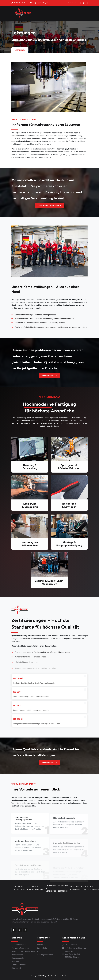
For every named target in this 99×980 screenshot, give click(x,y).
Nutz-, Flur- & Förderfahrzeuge (23, 951)
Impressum (41, 945)
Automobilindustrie (19, 945)
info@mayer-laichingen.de (40, 3)
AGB (39, 951)
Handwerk (15, 961)
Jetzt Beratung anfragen (60, 206)
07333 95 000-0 (18, 3)
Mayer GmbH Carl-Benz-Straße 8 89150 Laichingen (71, 954)
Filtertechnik (16, 968)
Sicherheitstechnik (19, 965)
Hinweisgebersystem (45, 955)
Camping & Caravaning (20, 948)
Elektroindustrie (18, 958)
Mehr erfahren (60, 376)
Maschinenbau (17, 955)
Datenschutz (42, 948)
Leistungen (20, 50)
